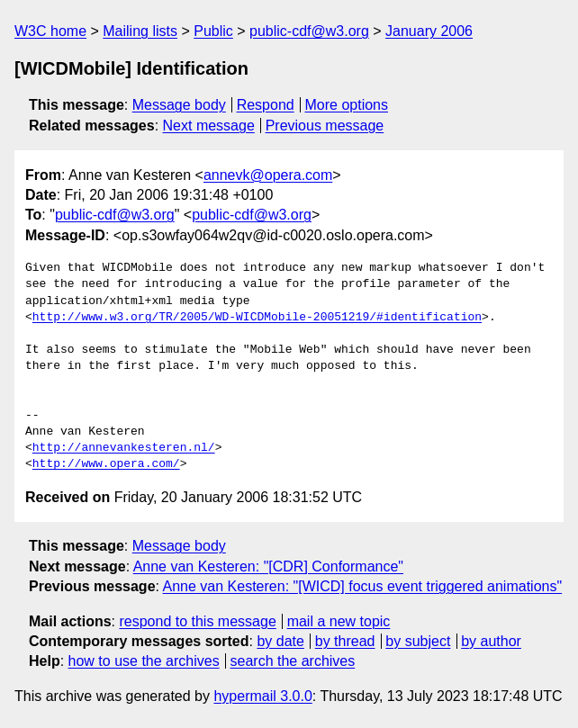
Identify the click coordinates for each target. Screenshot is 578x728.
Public (213, 31)
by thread (345, 641)
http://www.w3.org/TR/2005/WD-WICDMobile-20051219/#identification (257, 318)
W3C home (50, 31)
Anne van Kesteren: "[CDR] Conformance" (268, 566)
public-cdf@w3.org (309, 31)
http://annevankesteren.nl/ (124, 448)
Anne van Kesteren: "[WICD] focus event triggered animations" (363, 586)
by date (280, 641)
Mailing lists (140, 31)
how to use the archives (144, 661)
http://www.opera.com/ (106, 464)
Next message (209, 126)
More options (347, 105)
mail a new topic (339, 621)
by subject (418, 641)
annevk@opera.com (268, 175)
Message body (179, 105)
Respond (266, 105)
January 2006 (429, 31)
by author (491, 641)
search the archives (293, 661)
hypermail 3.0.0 (262, 696)
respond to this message (197, 621)
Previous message (325, 126)
